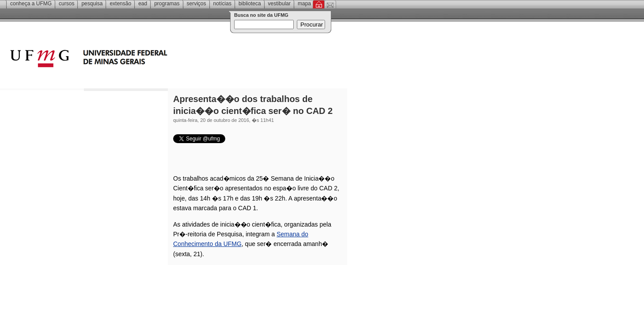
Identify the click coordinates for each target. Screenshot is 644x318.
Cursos (66, 4)
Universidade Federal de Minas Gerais (139, 60)
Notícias (222, 4)
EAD (143, 4)
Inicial (319, 4)
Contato (330, 4)
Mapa (304, 4)
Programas (167, 4)
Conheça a (31, 4)
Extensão (120, 4)
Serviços (197, 4)
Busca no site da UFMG (261, 15)
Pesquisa (92, 4)
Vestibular (279, 4)
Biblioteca (250, 4)
